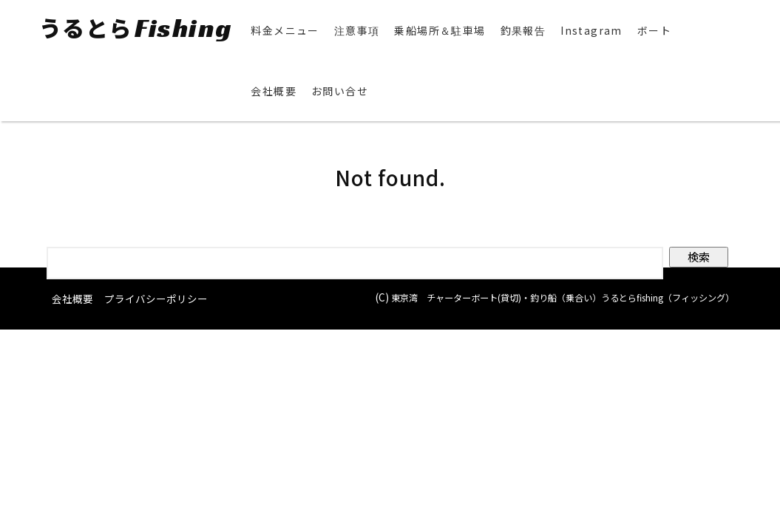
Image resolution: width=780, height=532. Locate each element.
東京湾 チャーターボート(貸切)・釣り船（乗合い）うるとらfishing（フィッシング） (545, 321)
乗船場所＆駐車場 (436, 30)
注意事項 (353, 30)
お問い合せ (336, 91)
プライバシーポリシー (156, 299)
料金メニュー (281, 30)
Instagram (588, 30)
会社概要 (270, 91)
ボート (650, 30)
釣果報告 (519, 30)
